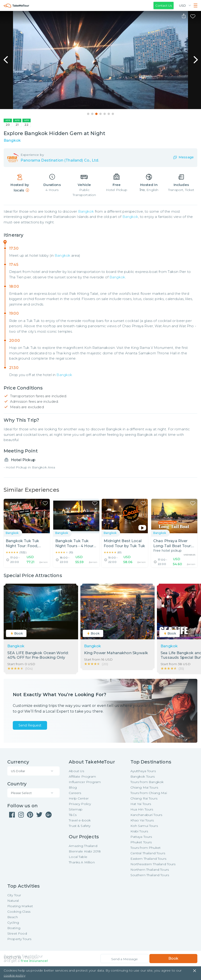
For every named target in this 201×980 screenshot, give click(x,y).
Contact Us (164, 5)
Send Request (30, 725)
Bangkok (86, 211)
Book (173, 958)
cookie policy (15, 975)
